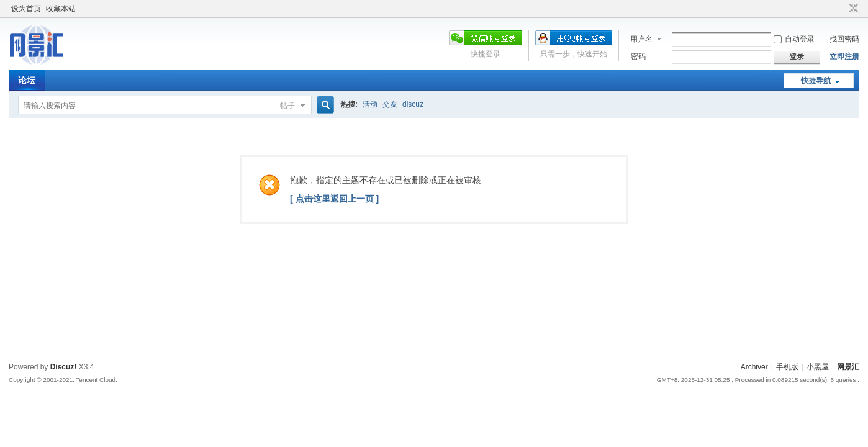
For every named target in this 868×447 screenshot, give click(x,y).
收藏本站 (61, 9)
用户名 (641, 39)
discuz (413, 104)
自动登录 (794, 39)
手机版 (787, 367)
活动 (370, 104)
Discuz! (64, 367)
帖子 (287, 106)
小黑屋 (818, 367)
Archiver (754, 367)
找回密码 (844, 39)
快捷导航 (816, 81)
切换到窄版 (852, 9)
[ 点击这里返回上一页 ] (334, 199)
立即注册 (844, 56)
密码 (638, 56)
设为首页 (26, 9)
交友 (390, 104)
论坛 (27, 80)
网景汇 (848, 367)
